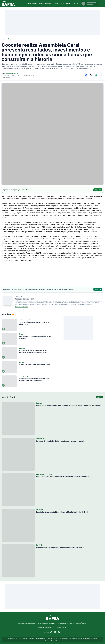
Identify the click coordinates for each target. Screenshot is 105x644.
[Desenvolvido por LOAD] (58, 641)
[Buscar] (102, 4)
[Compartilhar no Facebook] (86, 75)
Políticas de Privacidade (90, 639)
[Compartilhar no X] (91, 75)
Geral (10, 39)
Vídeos (41, 4)
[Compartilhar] (101, 75)
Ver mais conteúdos (21, 307)
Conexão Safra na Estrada (61, 4)
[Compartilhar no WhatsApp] (96, 75)
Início (3, 39)
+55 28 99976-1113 (63, 627)
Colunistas (75, 4)
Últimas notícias (32, 4)
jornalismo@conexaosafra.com (46, 627)
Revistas (48, 4)
